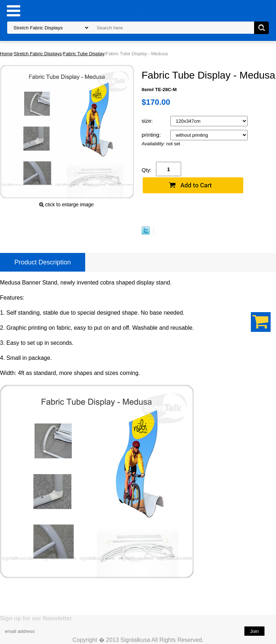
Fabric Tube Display (84, 54)
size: (148, 121)
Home (6, 54)
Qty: (147, 170)
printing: (152, 135)
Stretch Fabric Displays (38, 54)
